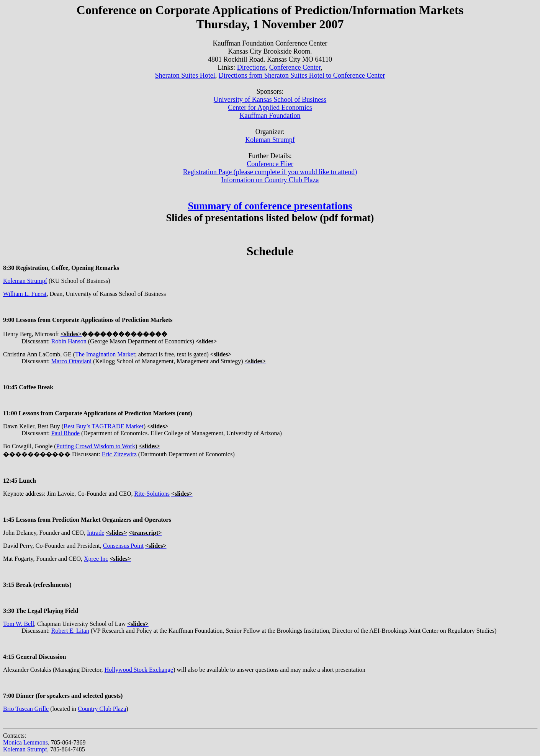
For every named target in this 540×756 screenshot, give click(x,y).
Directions (251, 67)
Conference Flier (270, 164)
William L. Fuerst (25, 294)
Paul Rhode (65, 433)
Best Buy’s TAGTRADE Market (104, 426)
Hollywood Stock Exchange (139, 670)
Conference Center (295, 67)
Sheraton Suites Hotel (185, 75)
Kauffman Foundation (270, 116)
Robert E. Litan (70, 631)
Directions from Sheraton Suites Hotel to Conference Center (302, 75)
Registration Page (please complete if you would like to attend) (270, 172)
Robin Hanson (69, 341)
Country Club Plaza (102, 709)
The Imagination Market (105, 354)
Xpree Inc (96, 559)
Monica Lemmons (25, 742)
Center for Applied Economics (270, 108)
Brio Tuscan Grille (26, 709)
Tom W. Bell (19, 624)
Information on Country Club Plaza (270, 180)
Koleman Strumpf (25, 281)
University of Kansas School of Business (270, 100)
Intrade (96, 533)
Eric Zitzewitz (119, 454)
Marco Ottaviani (71, 361)
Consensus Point (123, 546)
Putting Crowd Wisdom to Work (96, 446)
